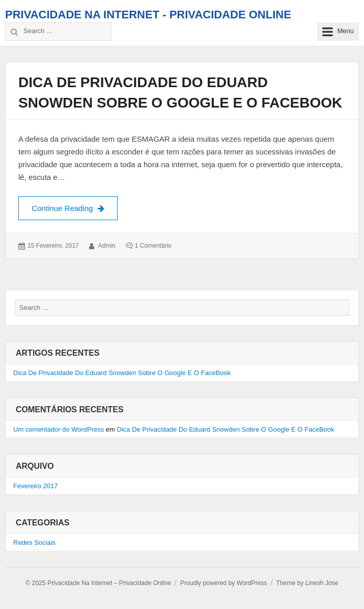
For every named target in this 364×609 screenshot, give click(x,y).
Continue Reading (75, 207)
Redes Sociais (34, 542)
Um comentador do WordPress (59, 429)
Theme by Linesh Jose (307, 583)
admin (107, 246)
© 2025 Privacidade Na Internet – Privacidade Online (98, 583)
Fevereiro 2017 (35, 486)
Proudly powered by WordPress (224, 583)
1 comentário (153, 246)
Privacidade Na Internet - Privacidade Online (148, 15)
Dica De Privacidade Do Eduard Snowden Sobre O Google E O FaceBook (122, 373)
